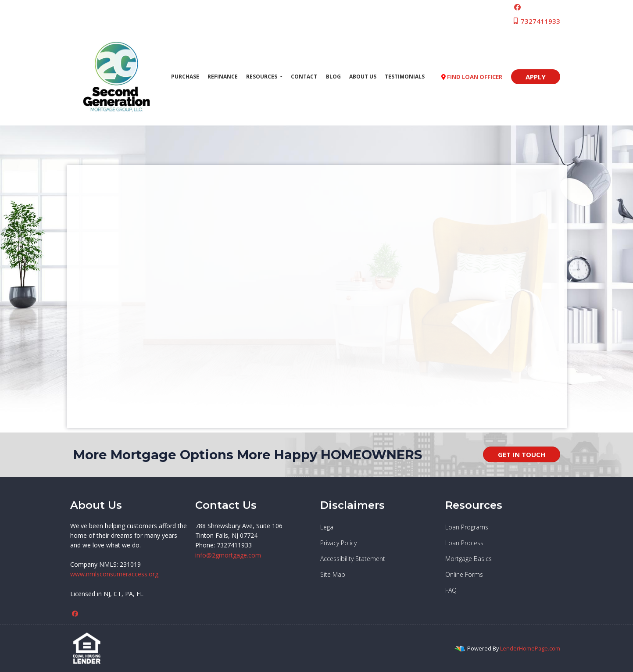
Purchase (185, 77)
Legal (327, 527)
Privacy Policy (338, 543)
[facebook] (517, 7)
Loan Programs (467, 527)
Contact (304, 77)
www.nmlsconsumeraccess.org (114, 574)
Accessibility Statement (353, 559)
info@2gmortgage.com (228, 555)
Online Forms (464, 574)
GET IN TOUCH (522, 454)
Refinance (223, 77)
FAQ (451, 590)
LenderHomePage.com (530, 648)
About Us (363, 77)
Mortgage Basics (468, 559)
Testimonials (405, 77)
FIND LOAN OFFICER (472, 77)
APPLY (536, 77)
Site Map (333, 574)
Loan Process (464, 543)
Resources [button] (262, 77)
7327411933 (536, 21)
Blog (333, 77)
